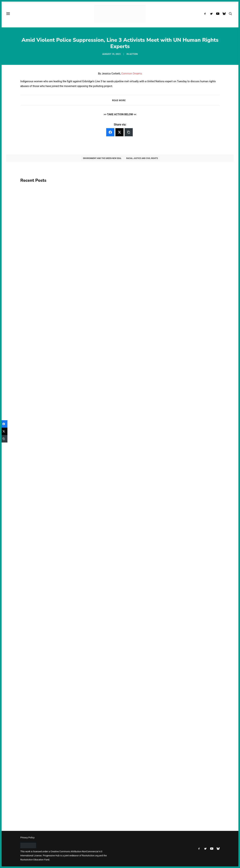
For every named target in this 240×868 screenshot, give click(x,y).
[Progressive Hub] (120, 14)
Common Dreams (132, 74)
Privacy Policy (27, 838)
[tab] (120, 100)
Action (134, 54)
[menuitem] (206, 14)
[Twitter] (119, 132)
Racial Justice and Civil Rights (142, 158)
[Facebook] (110, 132)
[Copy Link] (129, 132)
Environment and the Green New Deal (102, 158)
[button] (206, 14)
